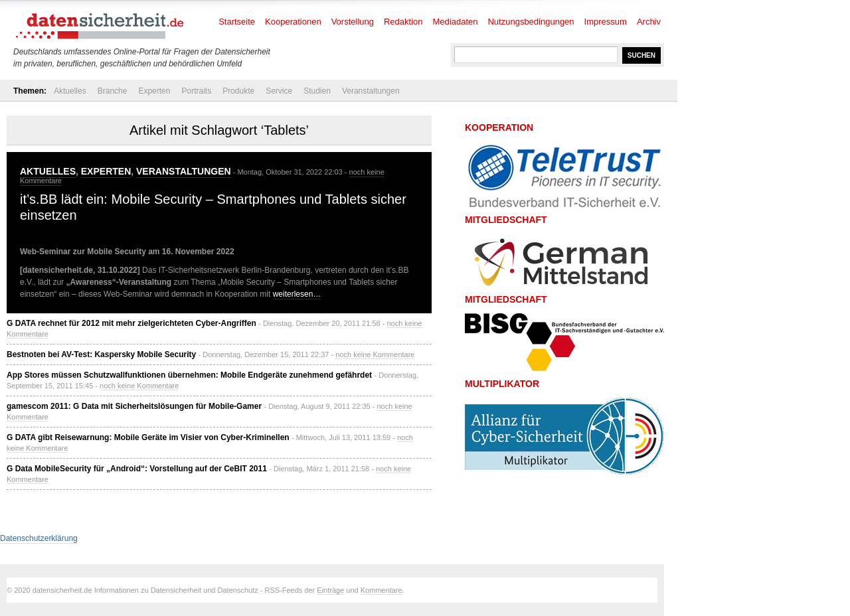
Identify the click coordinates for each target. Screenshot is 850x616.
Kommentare (382, 590)
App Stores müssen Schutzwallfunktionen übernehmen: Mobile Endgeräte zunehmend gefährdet (189, 375)
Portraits (196, 91)
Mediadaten (456, 22)
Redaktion (403, 22)
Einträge (330, 590)
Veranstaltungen (371, 91)
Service (279, 91)
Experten (154, 91)
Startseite (237, 22)
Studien (317, 91)
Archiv (649, 22)
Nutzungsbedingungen (531, 22)
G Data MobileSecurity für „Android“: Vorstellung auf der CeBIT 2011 (137, 469)
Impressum (606, 22)
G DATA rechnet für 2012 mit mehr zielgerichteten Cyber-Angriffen (131, 323)
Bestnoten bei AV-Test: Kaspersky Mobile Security (101, 354)
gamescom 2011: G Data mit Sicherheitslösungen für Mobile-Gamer (134, 406)
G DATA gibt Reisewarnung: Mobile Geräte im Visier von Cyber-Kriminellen (148, 437)
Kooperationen (293, 22)
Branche (113, 91)
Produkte (238, 91)
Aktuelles (70, 91)
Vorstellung (353, 22)
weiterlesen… (297, 294)
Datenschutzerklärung (39, 538)
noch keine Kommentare (375, 354)
